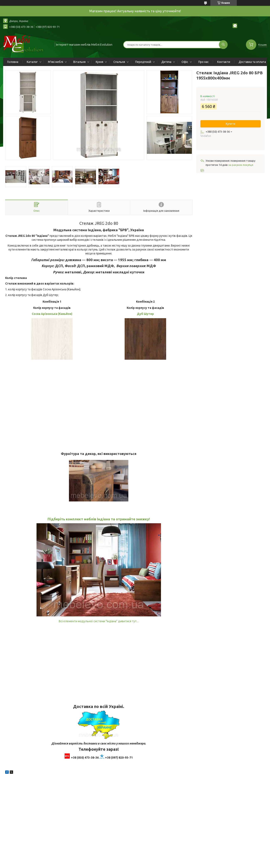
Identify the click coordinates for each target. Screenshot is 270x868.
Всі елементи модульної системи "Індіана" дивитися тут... (99, 621)
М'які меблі (56, 62)
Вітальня (79, 62)
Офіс (185, 62)
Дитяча (166, 62)
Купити (231, 124)
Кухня (99, 62)
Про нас (204, 62)
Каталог (32, 62)
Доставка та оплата (252, 62)
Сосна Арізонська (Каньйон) (52, 314)
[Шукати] (223, 45)
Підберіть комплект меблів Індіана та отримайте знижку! (99, 519)
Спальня (119, 62)
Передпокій (143, 62)
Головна (13, 62)
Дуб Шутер (145, 314)
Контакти (224, 62)
